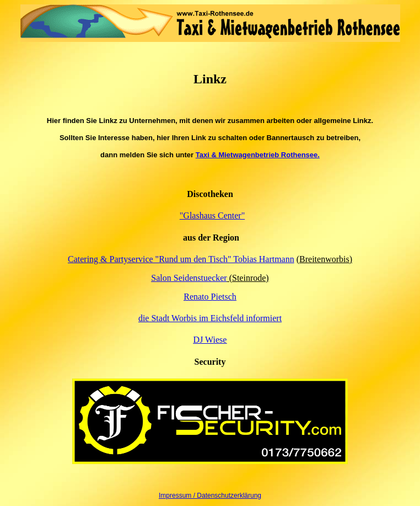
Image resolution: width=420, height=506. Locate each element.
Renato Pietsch (210, 297)
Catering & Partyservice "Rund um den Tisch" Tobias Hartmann (181, 259)
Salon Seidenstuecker (189, 278)
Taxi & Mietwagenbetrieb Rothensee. (258, 155)
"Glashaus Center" (212, 215)
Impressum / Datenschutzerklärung (210, 496)
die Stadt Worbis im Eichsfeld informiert (210, 318)
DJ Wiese (210, 340)
